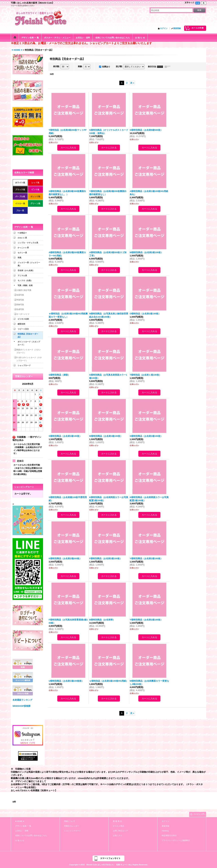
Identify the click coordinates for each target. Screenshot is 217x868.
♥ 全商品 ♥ (22, 233)
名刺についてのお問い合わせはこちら (31, 835)
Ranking (165, 831)
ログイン (164, 28)
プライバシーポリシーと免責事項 (176, 840)
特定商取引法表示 (169, 835)
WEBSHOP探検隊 (22, 706)
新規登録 (177, 28)
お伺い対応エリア (120, 831)
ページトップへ (199, 814)
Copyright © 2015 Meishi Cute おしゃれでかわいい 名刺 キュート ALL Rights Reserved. (108, 865)
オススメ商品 (119, 826)
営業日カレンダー (72, 826)
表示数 (56, 66)
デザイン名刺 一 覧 (23, 826)
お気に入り (118, 835)
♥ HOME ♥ (20, 821)
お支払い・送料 (22, 831)
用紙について (70, 821)
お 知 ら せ (20, 840)
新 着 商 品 (117, 821)
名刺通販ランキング (22, 700)
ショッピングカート (72, 831)
